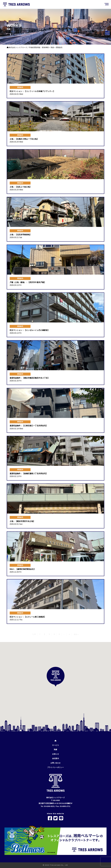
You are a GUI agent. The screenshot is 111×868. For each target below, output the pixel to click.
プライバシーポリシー (56, 767)
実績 (55, 750)
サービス (55, 745)
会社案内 (55, 758)
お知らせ (55, 754)
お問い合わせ (56, 763)
